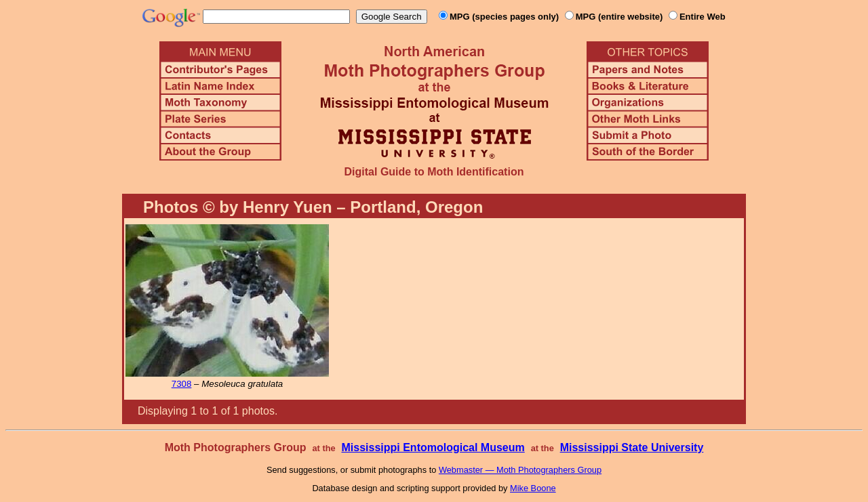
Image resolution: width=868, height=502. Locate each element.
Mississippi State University (632, 447)
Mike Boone (533, 488)
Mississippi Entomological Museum (433, 447)
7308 (182, 384)
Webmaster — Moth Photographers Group (520, 470)
